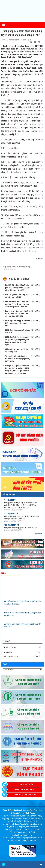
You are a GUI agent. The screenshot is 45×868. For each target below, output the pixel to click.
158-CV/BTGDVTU (12, 525)
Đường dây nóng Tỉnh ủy (25, 790)
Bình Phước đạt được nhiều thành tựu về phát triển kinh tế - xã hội (22, 614)
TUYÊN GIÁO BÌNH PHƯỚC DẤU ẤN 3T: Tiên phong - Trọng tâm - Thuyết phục (22, 603)
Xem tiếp (38, 534)
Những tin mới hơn (19, 279)
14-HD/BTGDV (10, 500)
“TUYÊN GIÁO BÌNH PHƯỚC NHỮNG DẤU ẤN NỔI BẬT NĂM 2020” (22, 626)
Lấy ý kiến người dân (25, 785)
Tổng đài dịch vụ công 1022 (25, 795)
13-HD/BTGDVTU (11, 514)
